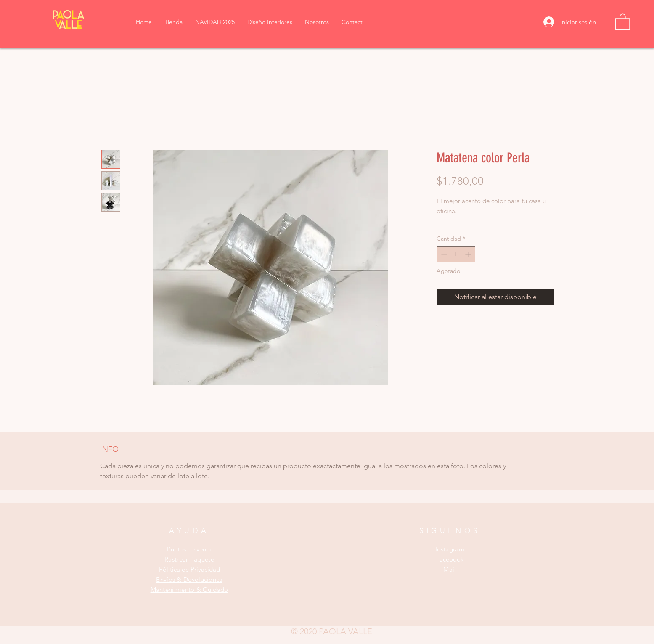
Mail (450, 569)
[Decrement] (443, 254)
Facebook (450, 559)
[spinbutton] (456, 254)
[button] (623, 21)
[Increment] (469, 254)
